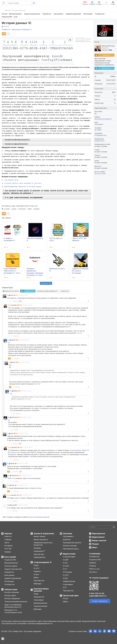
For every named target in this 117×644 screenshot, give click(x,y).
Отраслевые (39, 600)
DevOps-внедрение (12, 598)
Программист (99, 124)
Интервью (9, 546)
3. (9, 305)
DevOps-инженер (70, 546)
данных (14, 209)
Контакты (93, 572)
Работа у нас (94, 569)
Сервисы (37, 571)
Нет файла (98, 130)
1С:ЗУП (66, 575)
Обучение (68, 534)
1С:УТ (65, 569)
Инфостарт (34, 206)
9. (9, 476)
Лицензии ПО (39, 597)
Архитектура (39, 554)
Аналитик (67, 540)
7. (10, 362)
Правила (93, 563)
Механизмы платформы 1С (103, 119)
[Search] (102, 527)
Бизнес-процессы (41, 540)
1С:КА (65, 563)
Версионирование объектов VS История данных (23, 187)
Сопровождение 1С (43, 562)
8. (9, 417)
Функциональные (11, 563)
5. (9, 340)
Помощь (93, 566)
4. (9, 447)
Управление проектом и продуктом (43, 544)
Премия (7, 552)
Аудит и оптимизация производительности (13, 606)
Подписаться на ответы (11, 291)
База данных (9, 575)
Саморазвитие (39, 557)
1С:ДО (65, 578)
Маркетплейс (69, 554)
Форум (95, 544)
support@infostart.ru (98, 596)
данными (36, 209)
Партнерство (39, 581)
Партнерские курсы (71, 549)
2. (8, 433)
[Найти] (114, 527)
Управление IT (39, 551)
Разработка (9, 572)
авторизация (45, 517)
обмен (30, 209)
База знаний (10, 557)
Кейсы (36, 578)
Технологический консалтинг (16, 602)
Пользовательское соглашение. (14, 623)
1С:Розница (67, 572)
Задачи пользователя (13, 569)
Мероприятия (99, 534)
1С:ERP (66, 560)
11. (8, 495)
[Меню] (4, 3)
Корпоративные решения (41, 590)
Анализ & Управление (44, 534)
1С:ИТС (37, 568)
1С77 (65, 587)
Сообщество (10, 584)
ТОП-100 (8, 549)
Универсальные (100, 141)
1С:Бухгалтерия (69, 557)
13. (8, 505)
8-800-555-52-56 (97, 593)
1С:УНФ (66, 566)
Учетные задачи (11, 566)
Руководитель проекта (72, 543)
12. (11, 391)
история (7, 209)
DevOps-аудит (10, 595)
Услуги (36, 574)
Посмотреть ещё (46, 283)
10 (9, 498)
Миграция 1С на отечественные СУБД (13, 611)
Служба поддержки (100, 578)
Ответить (15, 301)
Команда (37, 548)
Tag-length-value (12, 180)
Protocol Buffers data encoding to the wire (23, 183)
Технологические (40, 606)
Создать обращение (100, 601)
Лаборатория (11, 589)
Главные (8, 540)
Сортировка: (48, 291)
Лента (7, 543)
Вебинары (38, 584)
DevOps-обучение (12, 592)
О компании (95, 554)
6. (8, 464)
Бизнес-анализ (39, 536)
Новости (8, 536)
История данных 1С (17, 23)
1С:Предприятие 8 (101, 135)
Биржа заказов (99, 540)
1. (8, 295)
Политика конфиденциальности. (40, 623)
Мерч (95, 547)
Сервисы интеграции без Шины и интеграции (80, 271)
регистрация (35, 517)
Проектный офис (71, 596)
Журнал (8, 534)
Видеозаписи (98, 537)
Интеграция (9, 581)
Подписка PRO (10, 560)
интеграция (22, 209)
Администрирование (13, 578)
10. (8, 485)
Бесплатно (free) (100, 174)
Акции (36, 565)
